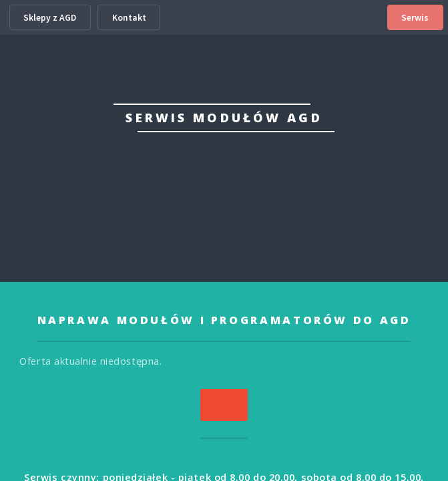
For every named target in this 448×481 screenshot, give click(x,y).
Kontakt (129, 17)
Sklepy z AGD (50, 17)
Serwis (415, 17)
